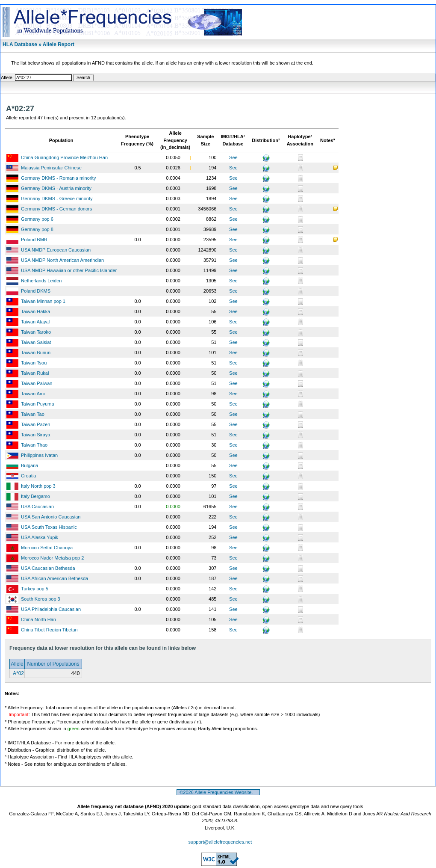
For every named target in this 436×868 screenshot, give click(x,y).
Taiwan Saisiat (36, 342)
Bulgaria (29, 465)
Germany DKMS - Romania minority (58, 178)
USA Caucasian (37, 507)
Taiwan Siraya (35, 435)
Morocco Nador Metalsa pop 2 (52, 558)
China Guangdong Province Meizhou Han (64, 157)
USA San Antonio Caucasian (51, 517)
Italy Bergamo (35, 496)
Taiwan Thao (34, 445)
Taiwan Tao (33, 414)
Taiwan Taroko (36, 332)
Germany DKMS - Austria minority (56, 188)
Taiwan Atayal (35, 322)
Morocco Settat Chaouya (47, 548)
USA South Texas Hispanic (49, 527)
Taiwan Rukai (35, 373)
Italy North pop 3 (38, 486)
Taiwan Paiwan (37, 383)
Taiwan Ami (33, 394)
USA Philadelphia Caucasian (51, 609)
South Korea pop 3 (41, 599)
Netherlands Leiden (41, 281)
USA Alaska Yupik (40, 537)
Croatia (28, 476)
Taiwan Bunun (36, 353)
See (233, 157)
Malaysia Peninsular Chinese (51, 168)
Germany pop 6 (37, 219)
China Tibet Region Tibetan (49, 630)
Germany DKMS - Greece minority (57, 198)
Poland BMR (34, 240)
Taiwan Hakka (35, 311)
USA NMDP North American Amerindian (62, 260)
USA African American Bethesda (54, 578)
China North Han (38, 619)
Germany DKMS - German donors (56, 209)
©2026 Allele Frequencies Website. (218, 792)
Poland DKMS (36, 291)
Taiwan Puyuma (38, 404)
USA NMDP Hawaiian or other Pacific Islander (69, 270)
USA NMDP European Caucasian (56, 250)
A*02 (18, 673)
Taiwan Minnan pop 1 (43, 301)
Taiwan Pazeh (36, 424)
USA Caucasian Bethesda (48, 568)
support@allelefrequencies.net (220, 842)
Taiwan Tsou (34, 363)
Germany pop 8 (37, 229)
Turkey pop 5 (35, 589)
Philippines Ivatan (39, 455)
